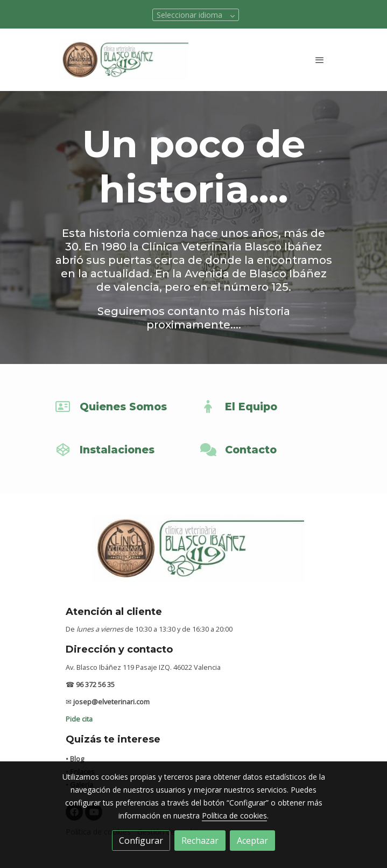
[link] (124, 60)
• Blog (75, 759)
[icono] (63, 407)
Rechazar (200, 841)
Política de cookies (234, 815)
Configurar (141, 841)
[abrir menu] (320, 60)
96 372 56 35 (95, 684)
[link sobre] (194, 555)
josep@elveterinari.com (111, 702)
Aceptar (252, 841)
